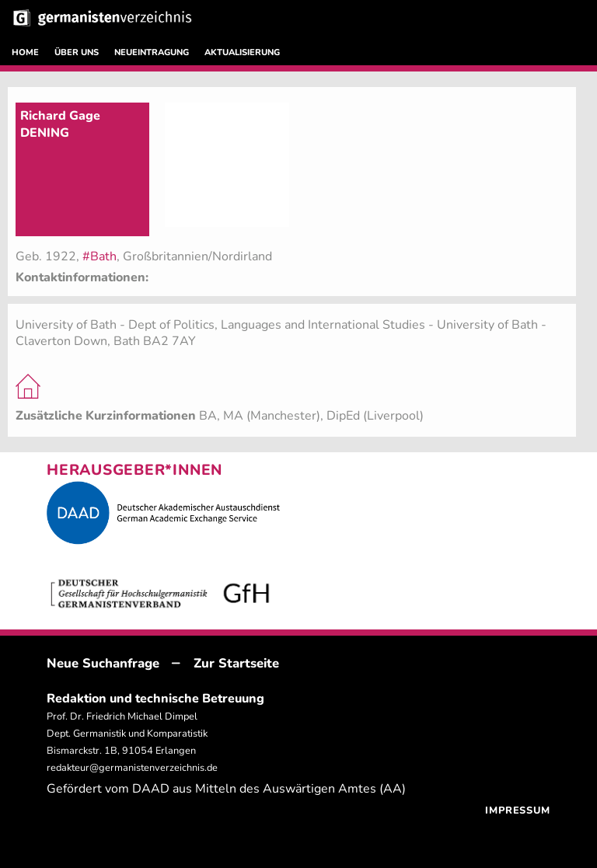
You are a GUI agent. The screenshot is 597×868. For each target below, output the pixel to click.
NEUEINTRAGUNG (152, 52)
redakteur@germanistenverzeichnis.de (132, 768)
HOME (25, 52)
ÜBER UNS (77, 52)
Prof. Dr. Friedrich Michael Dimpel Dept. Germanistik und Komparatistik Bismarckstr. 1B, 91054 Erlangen (127, 734)
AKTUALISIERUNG (242, 52)
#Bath (99, 256)
